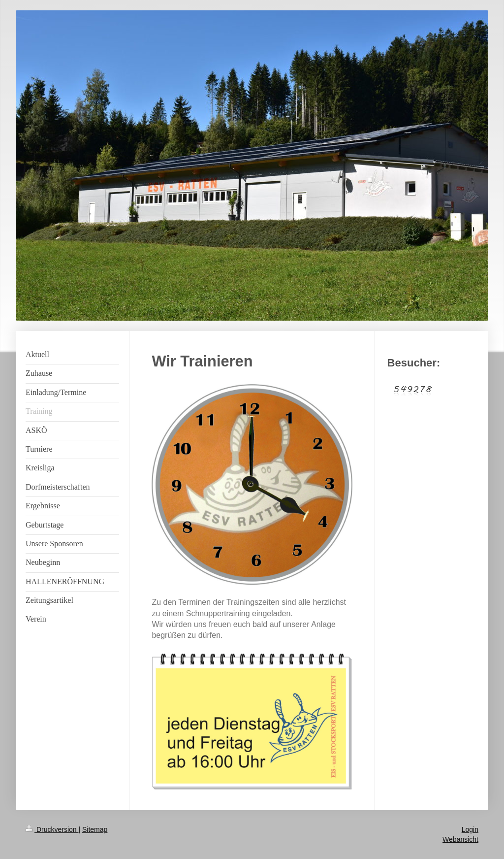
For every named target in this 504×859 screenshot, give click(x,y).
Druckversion (52, 829)
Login (470, 829)
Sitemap (95, 829)
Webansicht (460, 839)
